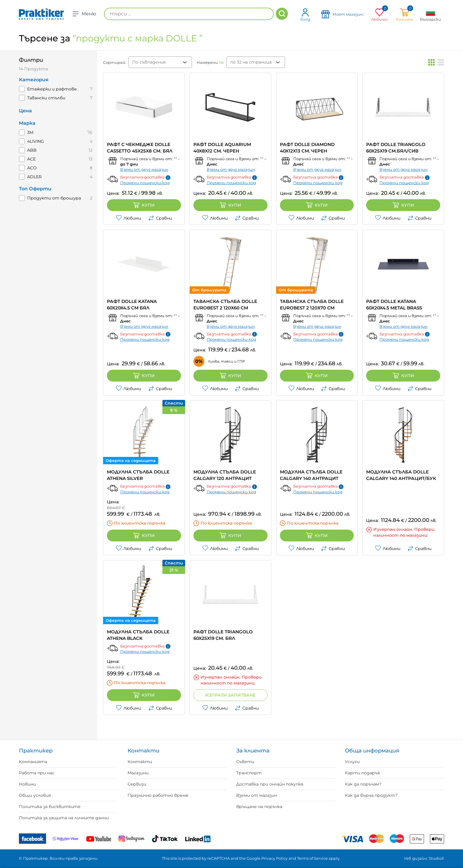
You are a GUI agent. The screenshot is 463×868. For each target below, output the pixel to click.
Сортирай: (115, 62)
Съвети (245, 762)
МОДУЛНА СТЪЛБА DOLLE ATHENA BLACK (138, 635)
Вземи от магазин (257, 795)
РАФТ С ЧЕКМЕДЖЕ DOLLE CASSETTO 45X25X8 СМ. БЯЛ (140, 148)
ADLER (34, 177)
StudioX (436, 858)
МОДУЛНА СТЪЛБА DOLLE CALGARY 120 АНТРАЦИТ (225, 475)
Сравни (160, 218)
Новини (27, 784)
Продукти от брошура (54, 198)
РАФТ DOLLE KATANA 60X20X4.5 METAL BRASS (394, 305)
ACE (31, 159)
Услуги (352, 762)
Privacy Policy (274, 858)
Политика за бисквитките (50, 807)
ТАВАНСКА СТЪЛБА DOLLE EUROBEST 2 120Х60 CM (225, 305)
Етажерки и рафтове (52, 89)
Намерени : (210, 62)
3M (30, 132)
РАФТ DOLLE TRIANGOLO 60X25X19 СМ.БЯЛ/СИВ (396, 148)
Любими (128, 218)
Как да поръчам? (363, 784)
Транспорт (249, 773)
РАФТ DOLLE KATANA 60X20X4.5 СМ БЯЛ (132, 305)
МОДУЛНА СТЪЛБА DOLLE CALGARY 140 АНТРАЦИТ (311, 475)
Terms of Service (312, 858)
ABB (32, 150)
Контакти (140, 762)
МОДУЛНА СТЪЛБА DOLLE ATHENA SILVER (138, 475)
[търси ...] (189, 14)
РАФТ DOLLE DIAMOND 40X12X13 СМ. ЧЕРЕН (307, 148)
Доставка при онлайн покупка (270, 784)
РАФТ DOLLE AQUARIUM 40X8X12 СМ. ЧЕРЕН (222, 148)
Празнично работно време (158, 795)
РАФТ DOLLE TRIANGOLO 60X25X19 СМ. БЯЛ (223, 635)
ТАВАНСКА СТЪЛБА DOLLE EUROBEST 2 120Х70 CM (312, 305)
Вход (305, 15)
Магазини (138, 773)
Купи (144, 205)
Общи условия (35, 795)
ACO (32, 168)
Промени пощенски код (145, 183)
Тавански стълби (46, 98)
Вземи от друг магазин (144, 169)
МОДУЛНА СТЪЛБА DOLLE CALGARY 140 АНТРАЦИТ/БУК (401, 475)
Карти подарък (362, 773)
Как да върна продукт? (371, 795)
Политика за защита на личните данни (64, 818)
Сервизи (137, 784)
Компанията (33, 762)
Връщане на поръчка (259, 807)
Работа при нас (37, 773)
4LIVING (36, 141)
